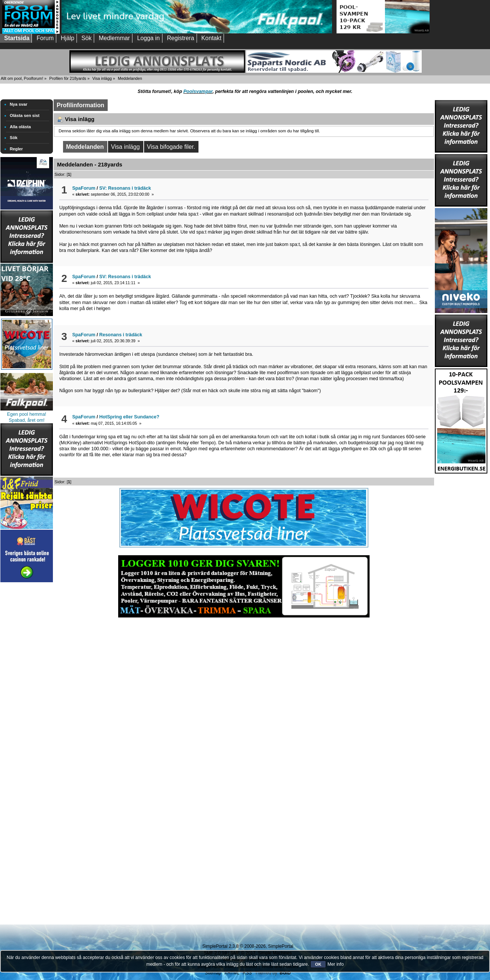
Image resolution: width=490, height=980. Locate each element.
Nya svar (19, 104)
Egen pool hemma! (27, 414)
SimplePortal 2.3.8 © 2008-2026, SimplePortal (248, 946)
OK (318, 964)
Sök (14, 138)
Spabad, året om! (27, 420)
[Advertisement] (27, 697)
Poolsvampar (198, 91)
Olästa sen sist (25, 115)
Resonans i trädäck (121, 335)
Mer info (336, 964)
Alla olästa (20, 127)
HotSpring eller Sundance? (129, 417)
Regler (16, 149)
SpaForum (84, 188)
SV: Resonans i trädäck (125, 188)
